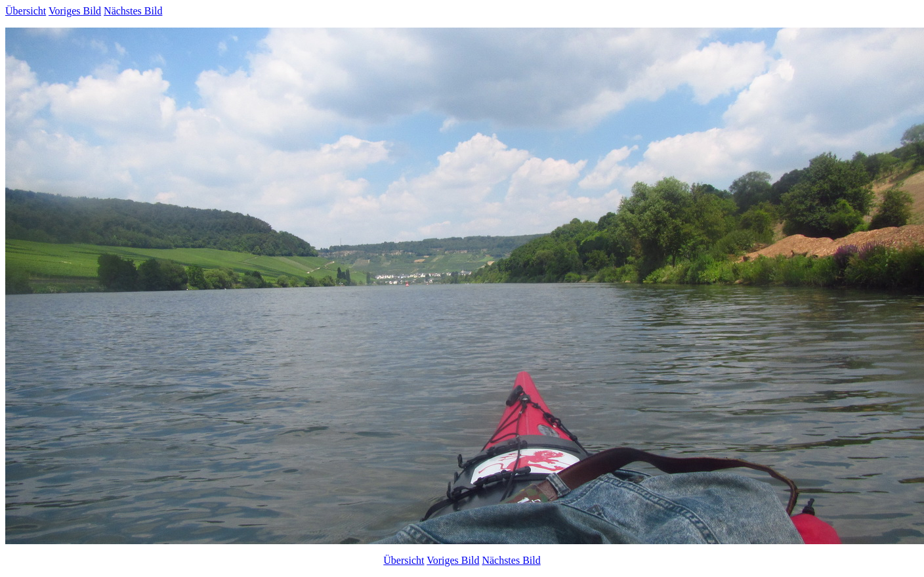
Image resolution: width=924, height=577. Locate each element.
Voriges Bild (75, 11)
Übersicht (26, 11)
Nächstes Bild (133, 11)
